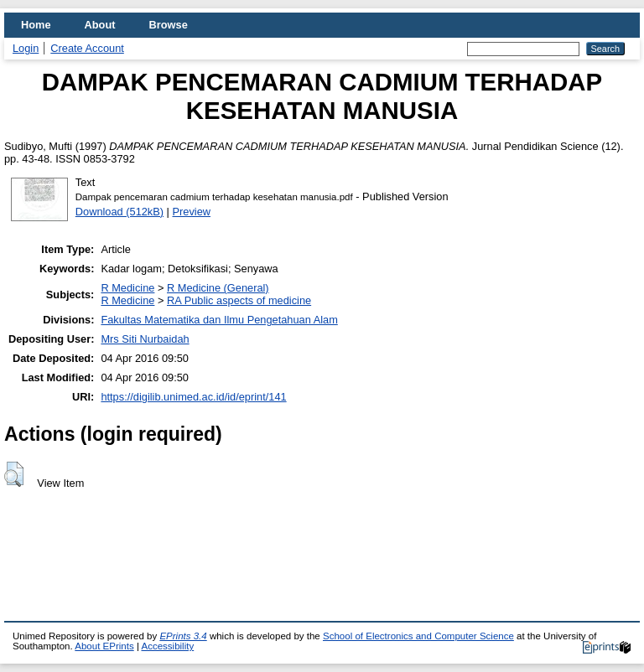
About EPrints (104, 646)
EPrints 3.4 (183, 636)
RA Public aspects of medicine (239, 300)
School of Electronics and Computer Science (418, 636)
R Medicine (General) (218, 288)
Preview (192, 212)
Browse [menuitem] (169, 25)
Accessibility (167, 646)
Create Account (87, 48)
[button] (14, 474)
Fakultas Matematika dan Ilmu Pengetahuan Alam (219, 320)
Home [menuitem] (36, 25)
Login (26, 48)
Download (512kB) (119, 212)
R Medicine (127, 288)
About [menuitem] (100, 25)
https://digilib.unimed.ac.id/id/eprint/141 (193, 397)
